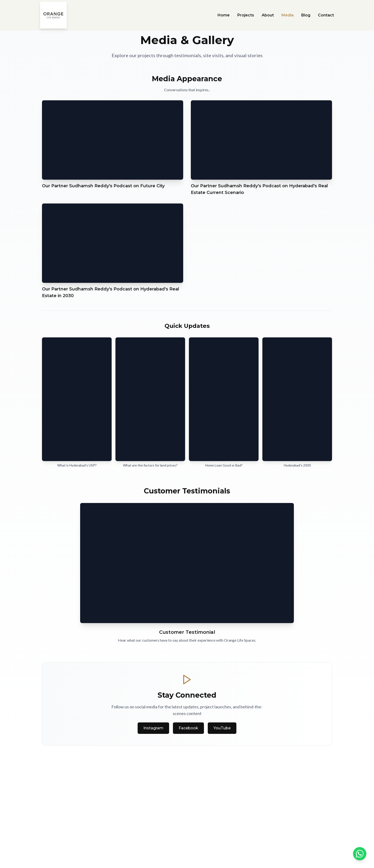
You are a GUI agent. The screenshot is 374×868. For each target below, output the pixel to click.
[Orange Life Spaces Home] (53, 15)
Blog (306, 15)
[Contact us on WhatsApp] (360, 854)
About (268, 15)
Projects (246, 15)
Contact (326, 15)
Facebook (188, 728)
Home (224, 15)
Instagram (153, 728)
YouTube (222, 728)
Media (288, 15)
